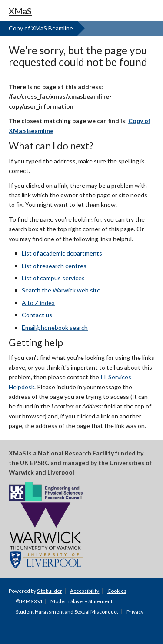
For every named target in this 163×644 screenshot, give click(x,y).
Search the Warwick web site (61, 290)
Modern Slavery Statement (81, 601)
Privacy (135, 612)
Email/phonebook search (55, 327)
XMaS (20, 11)
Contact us (37, 315)
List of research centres (54, 266)
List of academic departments (62, 253)
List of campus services (53, 278)
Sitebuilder (50, 591)
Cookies (117, 591)
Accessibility (85, 591)
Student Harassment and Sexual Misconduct (67, 612)
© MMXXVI (29, 601)
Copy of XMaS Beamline (41, 28)
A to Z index (38, 303)
